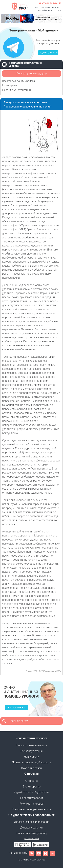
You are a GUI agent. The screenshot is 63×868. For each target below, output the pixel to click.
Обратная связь (32, 839)
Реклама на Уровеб (32, 804)
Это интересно (32, 787)
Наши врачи (10, 85)
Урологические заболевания (32, 822)
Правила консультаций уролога (31, 762)
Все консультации (32, 751)
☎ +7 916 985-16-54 (50, 4)
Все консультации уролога (19, 81)
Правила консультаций (16, 90)
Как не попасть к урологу (32, 833)
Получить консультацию (31, 74)
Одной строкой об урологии (31, 792)
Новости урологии (32, 798)
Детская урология (31, 828)
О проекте (32, 781)
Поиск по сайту (18, 721)
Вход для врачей (32, 768)
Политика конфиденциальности (32, 809)
